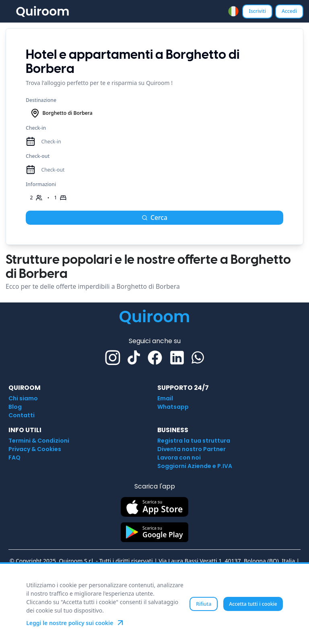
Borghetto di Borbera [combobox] (61, 113)
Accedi (289, 11)
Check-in (36, 128)
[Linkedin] (177, 358)
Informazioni (41, 184)
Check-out (38, 156)
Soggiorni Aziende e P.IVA (195, 466)
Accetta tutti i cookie (253, 604)
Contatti (22, 415)
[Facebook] (155, 358)
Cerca (154, 217)
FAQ (14, 458)
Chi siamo (23, 398)
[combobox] (233, 11)
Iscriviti (257, 11)
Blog (15, 407)
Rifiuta (204, 604)
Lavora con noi (179, 458)
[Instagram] (113, 358)
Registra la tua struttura (194, 441)
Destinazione (41, 100)
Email (165, 398)
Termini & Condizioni (39, 441)
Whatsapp (173, 407)
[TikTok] (134, 357)
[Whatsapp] (198, 357)
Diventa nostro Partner (192, 449)
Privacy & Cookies (35, 449)
